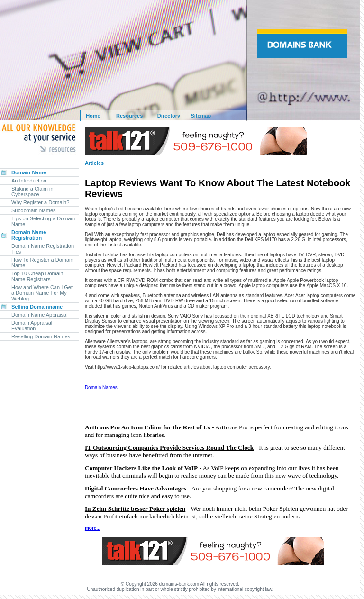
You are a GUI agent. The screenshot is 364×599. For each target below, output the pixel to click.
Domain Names (101, 387)
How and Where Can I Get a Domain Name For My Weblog (42, 293)
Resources (129, 116)
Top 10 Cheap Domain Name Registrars (37, 276)
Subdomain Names (34, 210)
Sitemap (201, 116)
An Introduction (29, 181)
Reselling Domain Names (41, 336)
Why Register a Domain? (40, 202)
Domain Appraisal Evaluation (32, 326)
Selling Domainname (37, 307)
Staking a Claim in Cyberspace (32, 191)
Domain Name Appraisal (40, 315)
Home (93, 116)
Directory (169, 116)
